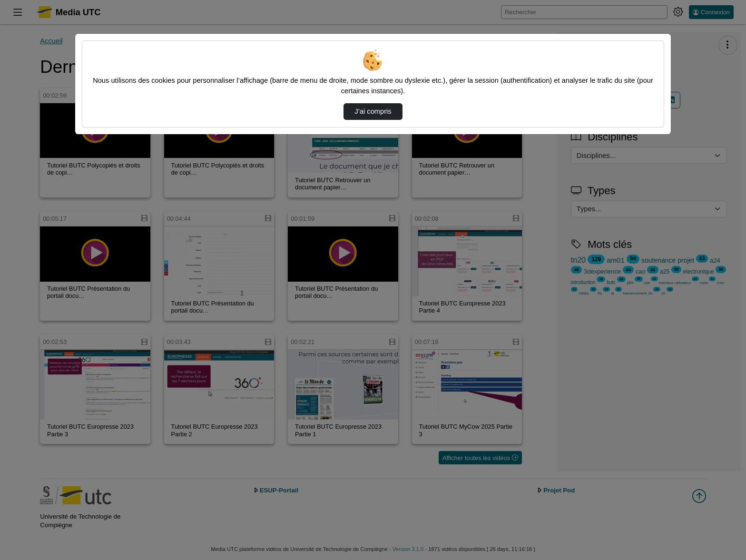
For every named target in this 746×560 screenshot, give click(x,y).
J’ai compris (373, 111)
